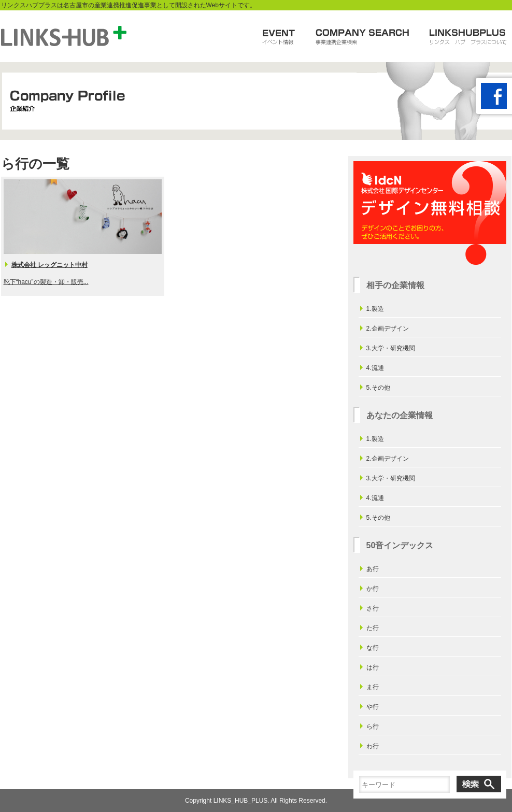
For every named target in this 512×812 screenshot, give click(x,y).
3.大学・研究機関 (391, 348)
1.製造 (375, 309)
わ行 (373, 746)
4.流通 (375, 368)
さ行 (373, 608)
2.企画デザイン (388, 329)
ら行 (373, 726)
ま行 (373, 687)
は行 (373, 667)
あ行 (373, 569)
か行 (373, 589)
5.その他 (378, 388)
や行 (373, 707)
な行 (373, 648)
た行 (373, 628)
